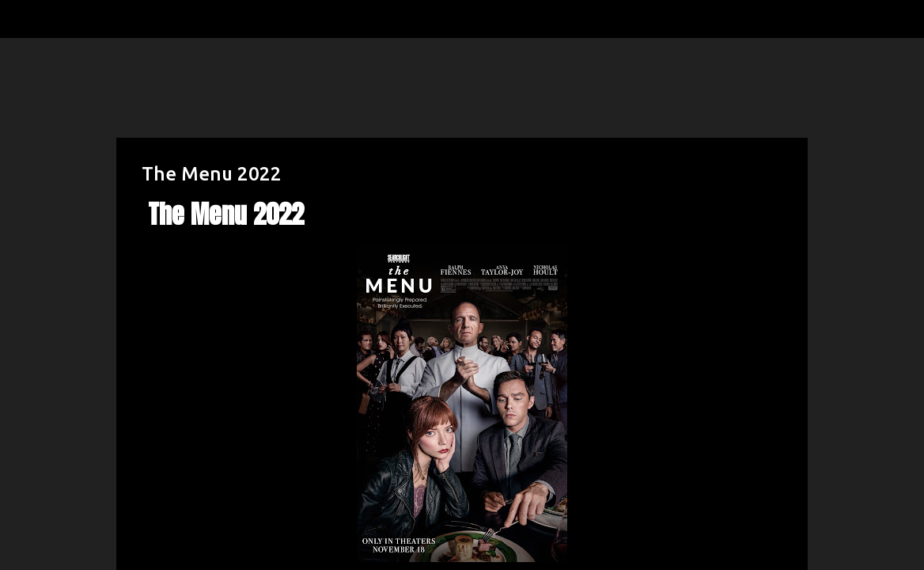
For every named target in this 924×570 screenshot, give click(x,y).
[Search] (66, 19)
